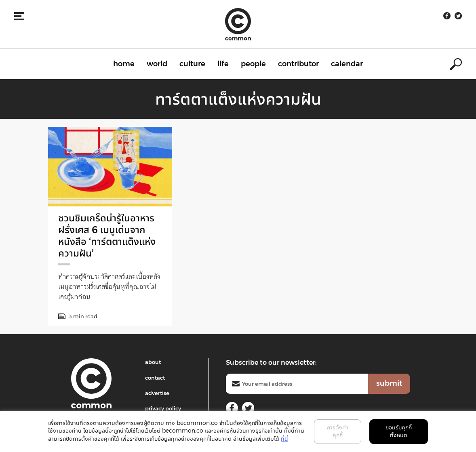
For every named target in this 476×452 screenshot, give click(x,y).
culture (192, 64)
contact (155, 378)
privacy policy (163, 408)
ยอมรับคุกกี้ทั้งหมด (399, 431)
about (153, 362)
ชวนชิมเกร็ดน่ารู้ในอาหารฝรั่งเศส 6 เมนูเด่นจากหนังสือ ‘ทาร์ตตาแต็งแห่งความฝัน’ (107, 235)
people (253, 64)
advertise (157, 393)
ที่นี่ (284, 439)
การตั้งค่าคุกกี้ (338, 431)
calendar (347, 64)
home (124, 64)
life (223, 64)
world (157, 64)
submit (389, 383)
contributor (298, 64)
